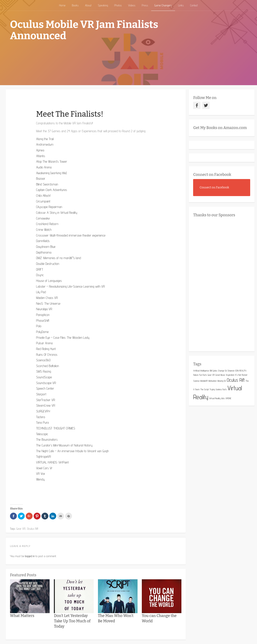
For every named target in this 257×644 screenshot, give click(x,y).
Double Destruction (48, 264)
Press (145, 5)
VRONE (228, 398)
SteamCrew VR (46, 405)
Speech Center (45, 388)
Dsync (40, 275)
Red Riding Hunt (46, 349)
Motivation (212, 381)
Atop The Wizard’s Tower (52, 161)
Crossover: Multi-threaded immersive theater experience (71, 235)
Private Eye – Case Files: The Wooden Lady (63, 338)
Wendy (40, 479)
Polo (39, 326)
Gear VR (211, 375)
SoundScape (44, 377)
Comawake (43, 218)
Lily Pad (41, 292)
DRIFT (40, 269)
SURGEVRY (43, 411)
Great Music (220, 375)
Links (181, 5)
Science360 (43, 360)
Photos (118, 5)
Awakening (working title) (51, 173)
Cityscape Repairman (49, 207)
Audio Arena (44, 167)
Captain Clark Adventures (52, 190)
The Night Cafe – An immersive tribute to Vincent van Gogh (73, 451)
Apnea (40, 150)
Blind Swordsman (47, 184)
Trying (212, 389)
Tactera (41, 417)
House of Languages (49, 281)
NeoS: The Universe (48, 303)
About (88, 5)
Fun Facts (203, 375)
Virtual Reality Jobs (217, 398)
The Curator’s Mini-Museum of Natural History (64, 445)
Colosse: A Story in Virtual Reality (57, 213)
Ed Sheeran (230, 371)
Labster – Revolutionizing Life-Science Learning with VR (71, 286)
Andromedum (45, 144)
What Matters (22, 616)
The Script (205, 389)
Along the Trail (45, 139)
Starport (41, 394)
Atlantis (41, 156)
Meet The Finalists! (70, 114)
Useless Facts (221, 389)
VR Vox (41, 474)
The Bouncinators (47, 440)
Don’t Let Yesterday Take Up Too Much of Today (72, 621)
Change (221, 371)
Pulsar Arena (45, 343)
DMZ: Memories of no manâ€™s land (59, 258)
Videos (132, 5)
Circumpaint (43, 201)
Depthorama (44, 252)
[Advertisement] (225, 283)
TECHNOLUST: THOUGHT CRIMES (56, 428)
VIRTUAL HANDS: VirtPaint (52, 462)
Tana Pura (42, 422)
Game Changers (163, 5)
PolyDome (42, 332)
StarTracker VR (46, 400)
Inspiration (230, 375)
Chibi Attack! (43, 196)
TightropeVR (44, 457)
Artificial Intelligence (201, 371)
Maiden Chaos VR (47, 298)
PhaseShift (43, 321)
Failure (196, 375)
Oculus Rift (236, 380)
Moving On (222, 381)
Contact (194, 5)
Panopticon (43, 315)
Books (75, 5)
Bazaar (41, 179)
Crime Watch (44, 230)
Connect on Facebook (212, 175)
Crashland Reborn (47, 224)
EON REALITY (241, 371)
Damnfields (43, 241)
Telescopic (42, 434)
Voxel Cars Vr (44, 468)
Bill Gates (213, 371)
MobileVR (204, 381)
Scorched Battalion (48, 366)
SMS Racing (44, 371)
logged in (30, 556)
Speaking (103, 5)
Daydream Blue (46, 247)
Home (62, 5)
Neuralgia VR (44, 309)
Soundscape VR (46, 383)
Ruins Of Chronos (47, 355)
